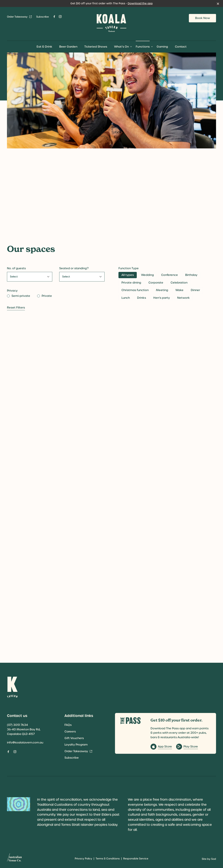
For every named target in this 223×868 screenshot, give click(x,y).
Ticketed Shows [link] (96, 47)
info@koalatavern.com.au (25, 743)
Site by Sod (209, 859)
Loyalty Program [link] (76, 745)
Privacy (12, 291)
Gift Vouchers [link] (74, 738)
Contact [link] (181, 47)
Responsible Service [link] (136, 859)
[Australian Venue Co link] (14, 859)
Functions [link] (143, 47)
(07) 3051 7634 (17, 725)
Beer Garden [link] (68, 47)
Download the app (140, 3)
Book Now (203, 18)
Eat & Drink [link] (44, 47)
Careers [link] (70, 732)
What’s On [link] (121, 47)
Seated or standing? (74, 268)
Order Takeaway (20, 17)
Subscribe (43, 17)
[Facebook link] (54, 17)
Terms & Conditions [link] (108, 859)
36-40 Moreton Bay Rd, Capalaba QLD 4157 (24, 732)
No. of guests (16, 268)
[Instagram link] (60, 17)
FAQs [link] (68, 725)
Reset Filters (16, 308)
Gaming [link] (162, 47)
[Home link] (111, 23)
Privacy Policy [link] (83, 859)
